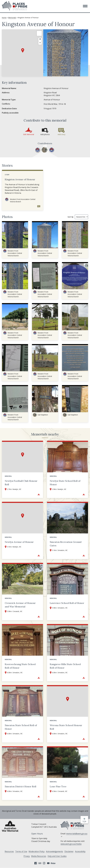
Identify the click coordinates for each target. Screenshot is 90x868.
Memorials (12, 18)
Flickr (53, 863)
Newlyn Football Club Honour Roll (21, 483)
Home (4, 18)
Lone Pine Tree (58, 786)
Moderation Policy (37, 851)
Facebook (36, 863)
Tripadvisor (40, 863)
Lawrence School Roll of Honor (67, 603)
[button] (85, 6)
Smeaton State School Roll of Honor (21, 727)
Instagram (44, 863)
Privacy (27, 856)
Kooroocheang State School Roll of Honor (20, 666)
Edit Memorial (29, 134)
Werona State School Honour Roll (66, 727)
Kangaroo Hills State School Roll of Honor (65, 666)
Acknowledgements (54, 851)
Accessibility (80, 851)
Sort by (70, 217)
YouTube (48, 863)
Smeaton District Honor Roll (21, 786)
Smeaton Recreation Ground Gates (66, 544)
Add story (61, 134)
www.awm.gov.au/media (71, 844)
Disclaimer (69, 851)
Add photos (45, 134)
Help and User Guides (57, 856)
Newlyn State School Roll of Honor (65, 483)
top (85, 822)
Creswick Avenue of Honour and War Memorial (20, 605)
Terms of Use (21, 851)
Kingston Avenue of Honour (20, 179)
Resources (9, 851)
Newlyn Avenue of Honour (19, 542)
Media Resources (39, 856)
